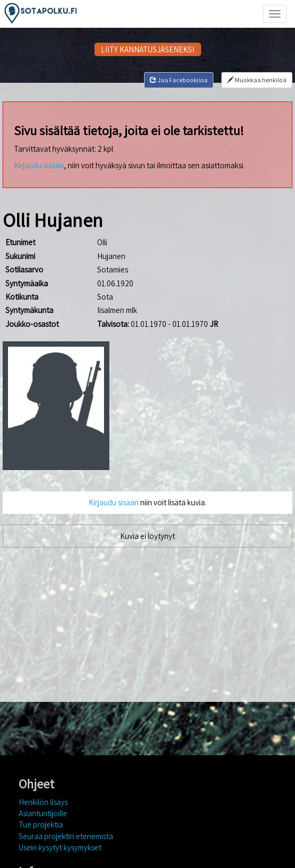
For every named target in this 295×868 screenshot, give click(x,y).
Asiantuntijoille (43, 813)
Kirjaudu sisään (39, 165)
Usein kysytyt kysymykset (60, 847)
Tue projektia (41, 824)
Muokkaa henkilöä (257, 80)
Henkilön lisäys (43, 802)
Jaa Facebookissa (179, 80)
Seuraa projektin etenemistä (66, 836)
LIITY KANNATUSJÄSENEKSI (147, 49)
